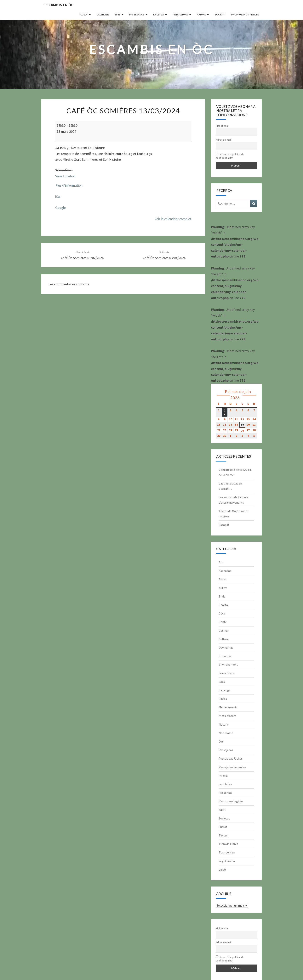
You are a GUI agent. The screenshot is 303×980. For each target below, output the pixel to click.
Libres (223, 699)
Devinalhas (226, 648)
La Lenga (159, 14)
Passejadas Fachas (231, 758)
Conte (223, 622)
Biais (117, 14)
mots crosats (228, 716)
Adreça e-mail (223, 140)
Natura (201, 14)
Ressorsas (225, 793)
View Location (65, 176)
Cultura (224, 639)
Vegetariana (227, 861)
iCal (58, 197)
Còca (222, 613)
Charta (223, 605)
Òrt (221, 741)
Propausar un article (245, 14)
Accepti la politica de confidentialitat (230, 156)
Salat (222, 810)
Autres (223, 588)
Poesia (223, 776)
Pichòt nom (222, 126)
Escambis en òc (59, 5)
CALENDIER (103, 14)
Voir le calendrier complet (173, 219)
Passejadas (137, 14)
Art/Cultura (180, 14)
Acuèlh (83, 14)
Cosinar (224, 631)
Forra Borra (226, 673)
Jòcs (222, 682)
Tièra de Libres (228, 844)
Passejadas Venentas (232, 767)
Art (221, 562)
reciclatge (225, 784)
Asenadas (225, 571)
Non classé (226, 733)
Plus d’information (69, 185)
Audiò (222, 579)
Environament (228, 665)
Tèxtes (223, 835)
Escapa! (224, 525)
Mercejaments (228, 707)
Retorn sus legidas (231, 801)
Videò (222, 870)
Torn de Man (227, 852)
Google (60, 208)
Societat (220, 14)
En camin (225, 656)
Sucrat (223, 827)
